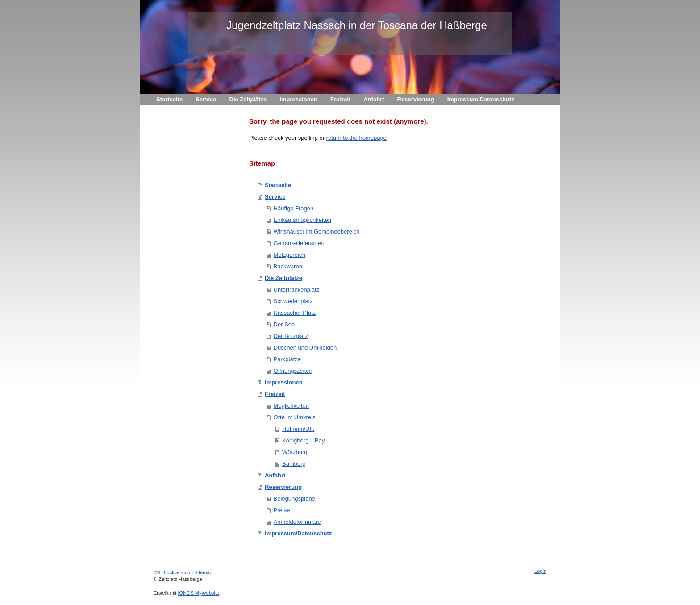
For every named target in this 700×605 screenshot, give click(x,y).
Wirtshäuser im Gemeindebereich (317, 232)
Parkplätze (287, 359)
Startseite (278, 185)
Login (540, 571)
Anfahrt (275, 475)
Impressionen (284, 382)
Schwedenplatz (293, 301)
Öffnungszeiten (293, 371)
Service (275, 197)
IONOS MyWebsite (198, 593)
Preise (282, 510)
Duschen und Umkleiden (305, 348)
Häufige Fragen (294, 208)
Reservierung (283, 487)
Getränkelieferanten (299, 243)
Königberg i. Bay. (304, 440)
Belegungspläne (294, 499)
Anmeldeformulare (297, 522)
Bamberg (294, 464)
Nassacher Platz (295, 313)
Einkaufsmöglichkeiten (302, 220)
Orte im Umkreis (295, 417)
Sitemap (203, 572)
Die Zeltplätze (283, 278)
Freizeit (275, 394)
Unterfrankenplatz (297, 290)
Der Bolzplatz (291, 336)
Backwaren (288, 266)
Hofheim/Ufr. (298, 429)
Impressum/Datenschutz (298, 533)
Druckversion (172, 572)
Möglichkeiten (292, 406)
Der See (284, 324)
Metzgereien (290, 255)
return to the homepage (356, 138)
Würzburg (295, 452)
